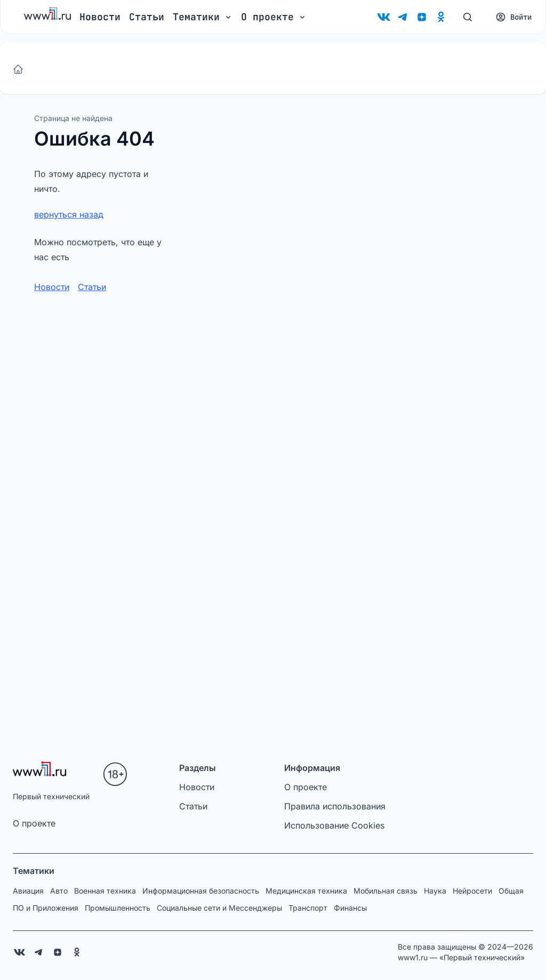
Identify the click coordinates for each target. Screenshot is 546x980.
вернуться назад (69, 214)
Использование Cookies (334, 825)
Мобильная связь (386, 891)
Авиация (28, 891)
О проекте (34, 823)
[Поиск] (468, 17)
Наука (435, 891)
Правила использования (335, 806)
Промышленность (118, 908)
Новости (100, 17)
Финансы (350, 908)
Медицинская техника (306, 891)
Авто (59, 891)
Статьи (147, 17)
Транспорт (308, 908)
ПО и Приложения (46, 908)
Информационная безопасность (201, 891)
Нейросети (472, 891)
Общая (511, 891)
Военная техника (105, 891)
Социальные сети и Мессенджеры (219, 908)
